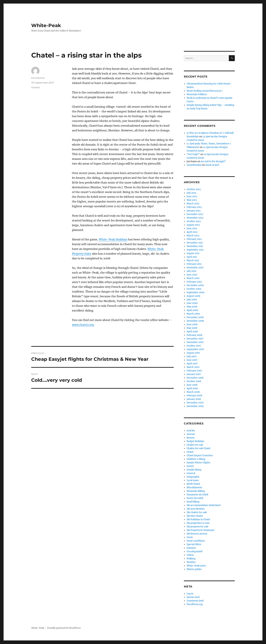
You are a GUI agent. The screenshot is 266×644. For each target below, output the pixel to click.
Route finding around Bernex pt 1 (205, 91)
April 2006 (192, 388)
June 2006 (192, 385)
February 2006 (194, 396)
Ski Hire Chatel (195, 516)
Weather (191, 562)
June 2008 (192, 324)
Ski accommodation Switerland (203, 505)
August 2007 (193, 353)
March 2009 (193, 314)
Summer (191, 548)
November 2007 (195, 342)
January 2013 (193, 211)
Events (190, 466)
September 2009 (196, 292)
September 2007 (195, 349)
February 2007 (194, 371)
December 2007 (195, 339)
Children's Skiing (196, 459)
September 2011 (195, 250)
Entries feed (193, 597)
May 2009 (192, 307)
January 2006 (194, 399)
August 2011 (193, 253)
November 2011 (195, 246)
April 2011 (192, 257)
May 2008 (192, 328)
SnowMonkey (194, 165)
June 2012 (192, 228)
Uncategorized (194, 551)
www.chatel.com (83, 325)
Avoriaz (191, 434)
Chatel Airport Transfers (200, 455)
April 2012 (192, 232)
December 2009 (195, 285)
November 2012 (195, 218)
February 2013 (194, 207)
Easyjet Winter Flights (198, 463)
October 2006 (194, 381)
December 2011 (195, 243)
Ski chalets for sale (197, 512)
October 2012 (194, 221)
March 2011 (193, 260)
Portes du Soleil (195, 498)
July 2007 (192, 356)
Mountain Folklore (197, 94)
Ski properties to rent (198, 523)
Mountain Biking (196, 491)
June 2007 (192, 360)
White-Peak (46, 25)
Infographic (193, 477)
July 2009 (192, 300)
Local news (193, 480)
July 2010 (191, 271)
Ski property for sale (197, 527)
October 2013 (194, 189)
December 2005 (195, 403)
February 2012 (194, 239)
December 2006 (195, 378)
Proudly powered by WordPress (64, 628)
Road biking (193, 502)
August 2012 (193, 225)
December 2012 (195, 214)
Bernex (191, 438)
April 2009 (192, 310)
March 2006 (193, 392)
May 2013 (192, 200)
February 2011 (194, 264)
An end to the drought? (213, 161)
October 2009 (194, 289)
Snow (190, 537)
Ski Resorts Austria (197, 534)
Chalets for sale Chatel (198, 448)
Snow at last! (212, 165)
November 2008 (195, 321)
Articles (191, 431)
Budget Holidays (195, 441)
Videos (190, 555)
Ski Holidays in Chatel (198, 519)
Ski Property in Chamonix (200, 530)
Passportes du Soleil (197, 495)
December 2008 (195, 317)
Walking (191, 559)
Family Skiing (194, 470)
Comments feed (195, 601)
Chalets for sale (195, 445)
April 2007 (192, 364)
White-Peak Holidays (113, 239)
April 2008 (192, 332)
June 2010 (192, 275)
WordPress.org (195, 604)
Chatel (190, 452)
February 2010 (194, 282)
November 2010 (195, 268)
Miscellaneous (194, 487)
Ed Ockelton (38, 78)
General (36, 87)
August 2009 (193, 296)
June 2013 (192, 196)
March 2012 (193, 236)
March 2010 (193, 278)
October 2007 (194, 346)
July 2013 (191, 193)
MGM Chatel (193, 484)
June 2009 (192, 303)
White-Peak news (196, 566)
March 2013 (193, 204)
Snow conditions (196, 541)
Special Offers (194, 544)
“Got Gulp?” (193, 154)
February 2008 (194, 335)
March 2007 (193, 367)
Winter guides (194, 569)
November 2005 (195, 406)
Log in (190, 594)
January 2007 (194, 374)
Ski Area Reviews (196, 509)
